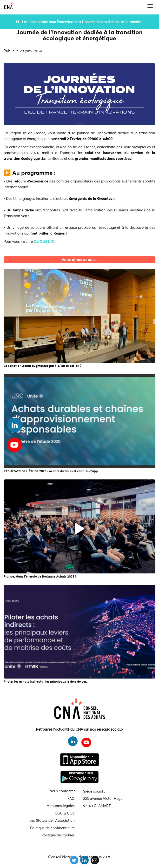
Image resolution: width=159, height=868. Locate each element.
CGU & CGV (65, 813)
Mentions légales (61, 806)
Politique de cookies (58, 835)
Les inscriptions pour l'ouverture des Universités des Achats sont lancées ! (80, 22)
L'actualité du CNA (79, 266)
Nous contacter (62, 791)
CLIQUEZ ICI (45, 241)
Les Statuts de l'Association (52, 820)
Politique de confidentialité (52, 828)
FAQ (71, 798)
